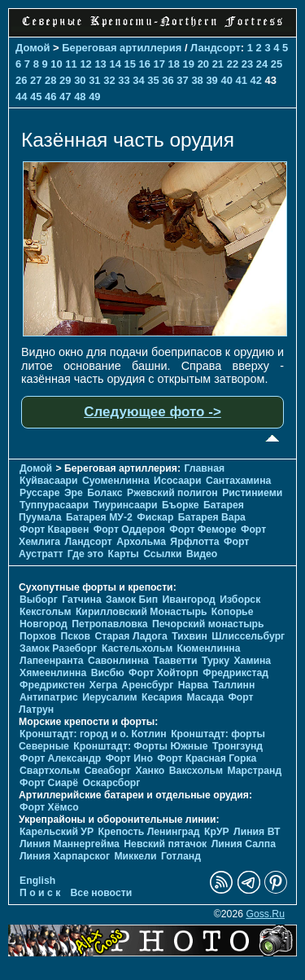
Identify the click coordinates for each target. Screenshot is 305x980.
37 (182, 80)
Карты (124, 554)
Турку (216, 661)
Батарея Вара (212, 517)
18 (174, 64)
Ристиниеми (252, 493)
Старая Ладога (131, 636)
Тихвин (190, 636)
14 (115, 64)
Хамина (252, 661)
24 (262, 64)
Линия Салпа (244, 844)
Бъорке (181, 505)
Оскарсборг (111, 783)
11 (71, 64)
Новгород (44, 624)
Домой (33, 48)
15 (129, 64)
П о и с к (40, 893)
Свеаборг (108, 771)
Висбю (108, 673)
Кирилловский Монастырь (142, 612)
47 (65, 97)
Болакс (105, 493)
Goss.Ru (265, 914)
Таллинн (233, 685)
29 (65, 80)
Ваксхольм (196, 771)
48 (80, 97)
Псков (75, 636)
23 (247, 64)
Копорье (233, 612)
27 (36, 80)
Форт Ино (129, 758)
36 (168, 80)
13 (100, 64)
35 (153, 80)
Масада (205, 697)
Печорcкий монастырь (208, 624)
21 (218, 64)
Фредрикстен (52, 685)
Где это (85, 554)
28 (50, 80)
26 (21, 80)
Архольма (141, 542)
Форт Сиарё (49, 783)
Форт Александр (60, 758)
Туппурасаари (54, 505)
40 (226, 80)
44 (21, 97)
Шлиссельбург (248, 636)
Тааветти (175, 661)
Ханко (150, 771)
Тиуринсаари (125, 505)
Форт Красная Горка (207, 758)
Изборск (240, 600)
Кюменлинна (209, 648)
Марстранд (254, 771)
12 (85, 64)
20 (203, 64)
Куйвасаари (49, 481)
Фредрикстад (235, 673)
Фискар (155, 517)
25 (277, 64)
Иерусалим (110, 697)
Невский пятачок (165, 844)
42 (256, 80)
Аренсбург (148, 685)
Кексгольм (45, 612)
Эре (74, 493)
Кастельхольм (137, 648)
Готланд (181, 856)
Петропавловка (109, 624)
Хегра (103, 685)
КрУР (217, 832)
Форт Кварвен (54, 530)
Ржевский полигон (172, 493)
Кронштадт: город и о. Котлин (93, 734)
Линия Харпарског (65, 856)
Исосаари (177, 481)
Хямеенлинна (53, 673)
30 (80, 80)
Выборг (39, 600)
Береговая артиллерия (122, 48)
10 (56, 64)
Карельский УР (57, 832)
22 (233, 64)
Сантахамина (238, 481)
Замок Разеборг (58, 648)
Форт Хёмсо (49, 807)
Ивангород (189, 600)
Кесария (162, 697)
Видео (202, 554)
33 (124, 80)
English (37, 881)
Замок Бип (132, 600)
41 (241, 80)
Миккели (135, 856)
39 (211, 80)
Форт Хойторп (163, 673)
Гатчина (81, 600)
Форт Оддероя (129, 530)
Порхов (38, 636)
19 (189, 64)
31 (94, 80)
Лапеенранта (52, 661)
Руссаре (40, 493)
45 (36, 97)
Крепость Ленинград (149, 832)
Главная (204, 468)
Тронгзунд (237, 746)
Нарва (193, 685)
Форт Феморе (203, 530)
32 (109, 80)
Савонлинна (118, 661)
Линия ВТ (257, 832)
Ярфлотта (194, 542)
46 (50, 97)
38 (197, 80)
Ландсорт (216, 48)
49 (94, 97)
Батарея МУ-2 (99, 517)
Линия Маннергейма (70, 844)
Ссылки (162, 554)
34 (138, 80)
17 (159, 64)
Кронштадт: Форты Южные (140, 746)
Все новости (102, 893)
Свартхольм (50, 771)
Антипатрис (49, 697)
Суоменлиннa (116, 481)
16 (145, 64)
